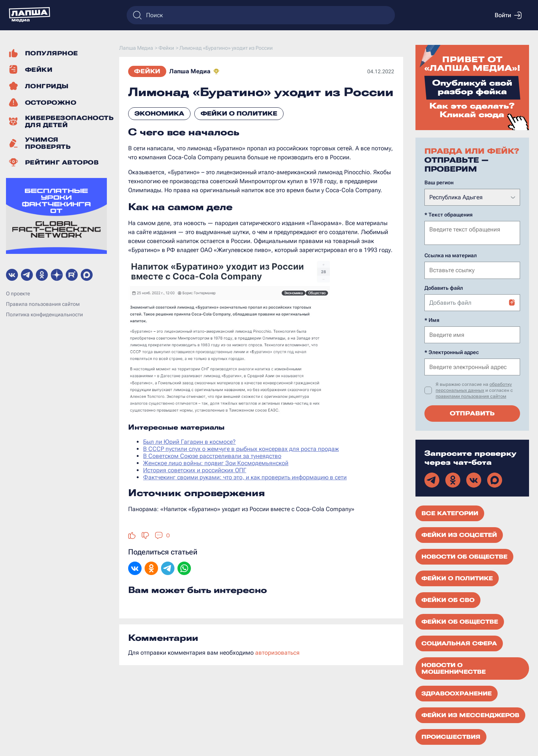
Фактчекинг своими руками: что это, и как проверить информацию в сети (245, 477)
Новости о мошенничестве (454, 668)
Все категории (450, 513)
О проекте (18, 294)
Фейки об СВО (448, 599)
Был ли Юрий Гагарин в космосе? (189, 442)
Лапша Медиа (190, 71)
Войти (508, 15)
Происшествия (451, 736)
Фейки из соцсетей (459, 534)
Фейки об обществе (460, 621)
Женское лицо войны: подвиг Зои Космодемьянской (216, 463)
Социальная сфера (459, 643)
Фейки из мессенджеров (470, 714)
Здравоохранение (457, 693)
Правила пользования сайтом (43, 304)
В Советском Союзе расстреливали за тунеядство (212, 456)
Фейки (147, 71)
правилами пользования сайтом (471, 396)
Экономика (159, 113)
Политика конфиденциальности (44, 314)
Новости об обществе (464, 556)
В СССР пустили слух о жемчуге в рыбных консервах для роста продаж (241, 449)
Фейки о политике (239, 113)
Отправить (472, 413)
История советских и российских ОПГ (195, 470)
